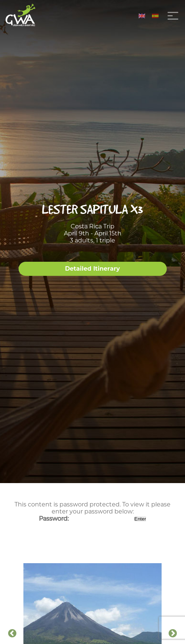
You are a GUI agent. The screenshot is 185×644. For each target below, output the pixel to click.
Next (173, 634)
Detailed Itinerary (92, 269)
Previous (12, 634)
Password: (86, 518)
